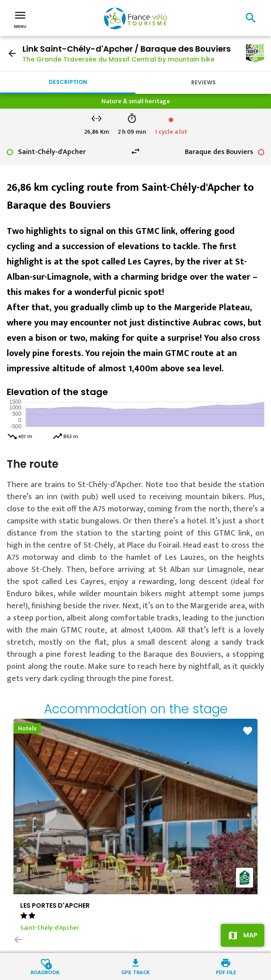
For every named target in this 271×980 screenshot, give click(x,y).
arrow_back (12, 53)
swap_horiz (135, 151)
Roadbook (45, 972)
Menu (20, 19)
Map (250, 935)
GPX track (135, 972)
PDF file (226, 972)
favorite (248, 731)
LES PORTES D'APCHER (55, 905)
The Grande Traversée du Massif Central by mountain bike (118, 59)
